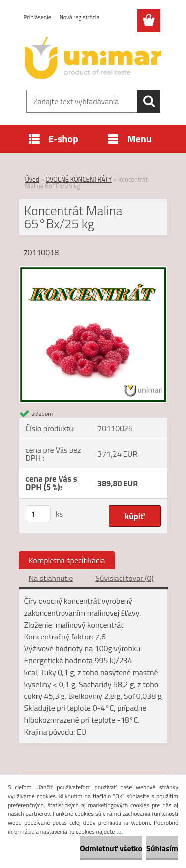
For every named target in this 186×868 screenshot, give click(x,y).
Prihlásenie (37, 17)
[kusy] (38, 514)
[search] (149, 101)
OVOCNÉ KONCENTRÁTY (79, 179)
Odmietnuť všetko (111, 848)
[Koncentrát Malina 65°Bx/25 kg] (93, 270)
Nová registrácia (80, 17)
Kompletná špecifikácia (67, 560)
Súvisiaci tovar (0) (124, 578)
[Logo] (93, 58)
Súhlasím (162, 848)
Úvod (32, 179)
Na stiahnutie (51, 578)
